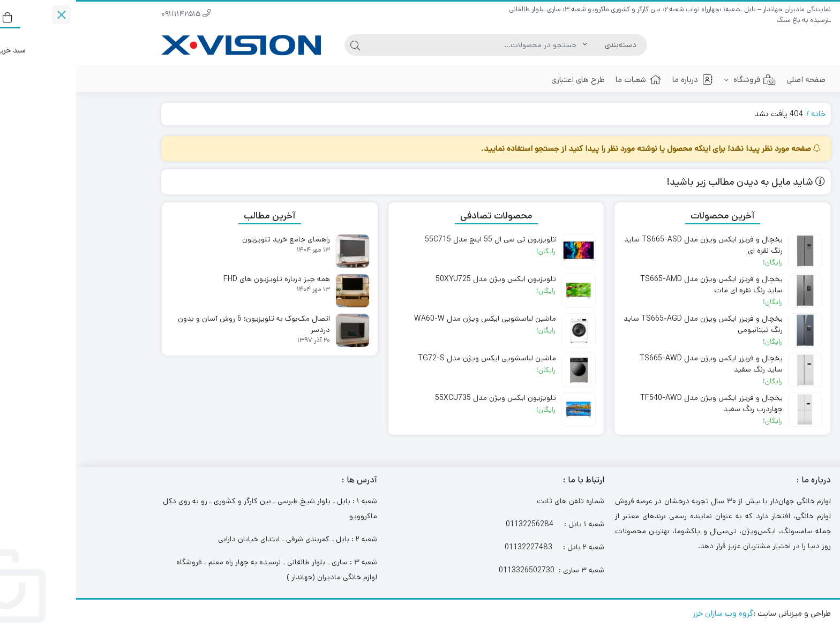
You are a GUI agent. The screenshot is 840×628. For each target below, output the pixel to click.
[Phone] (806, 512)
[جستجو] (398, 45)
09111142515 (110, 15)
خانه (742, 114)
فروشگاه (674, 80)
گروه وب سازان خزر (647, 613)
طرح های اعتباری (502, 80)
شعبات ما (562, 80)
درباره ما (617, 80)
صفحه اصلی (730, 80)
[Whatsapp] (806, 554)
